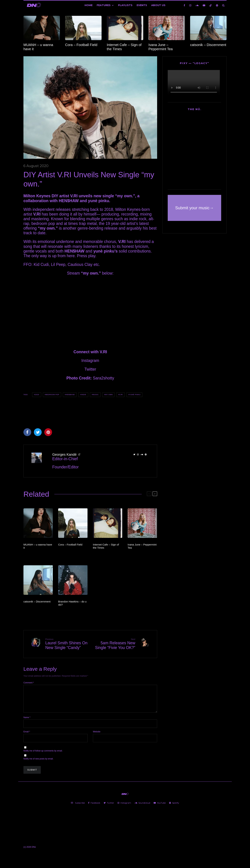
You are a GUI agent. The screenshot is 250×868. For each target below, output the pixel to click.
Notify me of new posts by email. (38, 763)
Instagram (90, 361)
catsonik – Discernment (208, 45)
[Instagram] (190, 5)
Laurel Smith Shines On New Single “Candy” (66, 644)
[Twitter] (109, 807)
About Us (158, 5)
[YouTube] (204, 5)
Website (97, 736)
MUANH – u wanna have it (38, 47)
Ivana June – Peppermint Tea (161, 47)
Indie (84, 395)
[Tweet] (38, 432)
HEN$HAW (70, 395)
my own (109, 395)
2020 (37, 395)
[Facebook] (184, 5)
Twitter (90, 369)
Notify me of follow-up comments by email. (43, 755)
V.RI (121, 395)
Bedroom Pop (52, 395)
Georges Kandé (64, 454)
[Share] (27, 432)
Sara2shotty (104, 378)
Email (27, 736)
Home (89, 5)
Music (96, 395)
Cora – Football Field (81, 45)
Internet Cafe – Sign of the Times (124, 47)
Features (104, 5)
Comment (29, 683)
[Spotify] (217, 5)
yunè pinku (135, 395)
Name (27, 722)
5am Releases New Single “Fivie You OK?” (114, 644)
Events (142, 5)
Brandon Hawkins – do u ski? (72, 603)
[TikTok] (211, 5)
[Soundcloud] (197, 5)
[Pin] (48, 432)
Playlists (125, 5)
